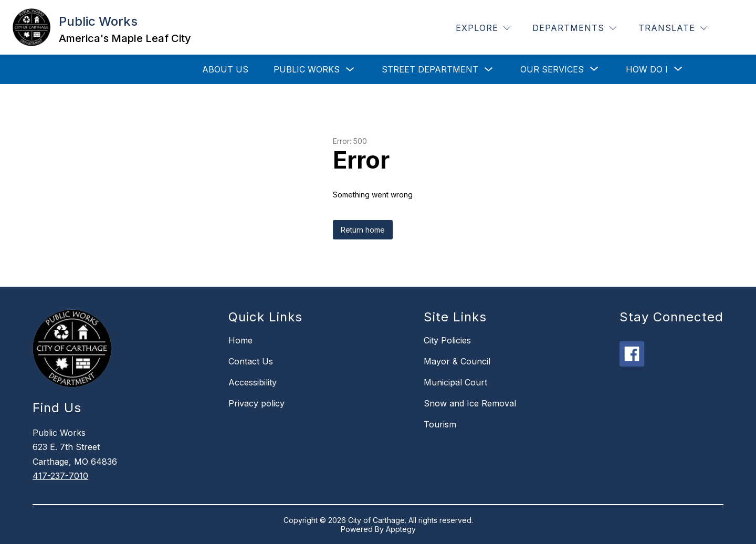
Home (240, 340)
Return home (363, 230)
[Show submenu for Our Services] (552, 69)
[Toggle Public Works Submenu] (350, 70)
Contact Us (251, 361)
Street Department (430, 69)
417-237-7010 (60, 476)
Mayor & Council (457, 361)
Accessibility (253, 382)
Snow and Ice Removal (470, 403)
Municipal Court (455, 382)
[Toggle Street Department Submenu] (489, 70)
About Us (225, 69)
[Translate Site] (673, 28)
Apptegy (401, 529)
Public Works (307, 69)
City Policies (447, 340)
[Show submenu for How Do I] (647, 69)
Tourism (440, 424)
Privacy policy (256, 403)
